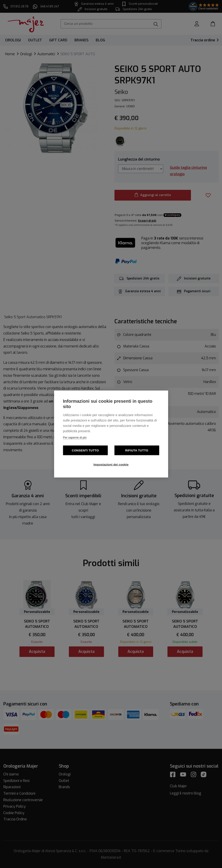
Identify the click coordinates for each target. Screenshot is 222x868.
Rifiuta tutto (137, 450)
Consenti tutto (85, 450)
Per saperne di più (75, 437)
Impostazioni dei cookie (111, 465)
